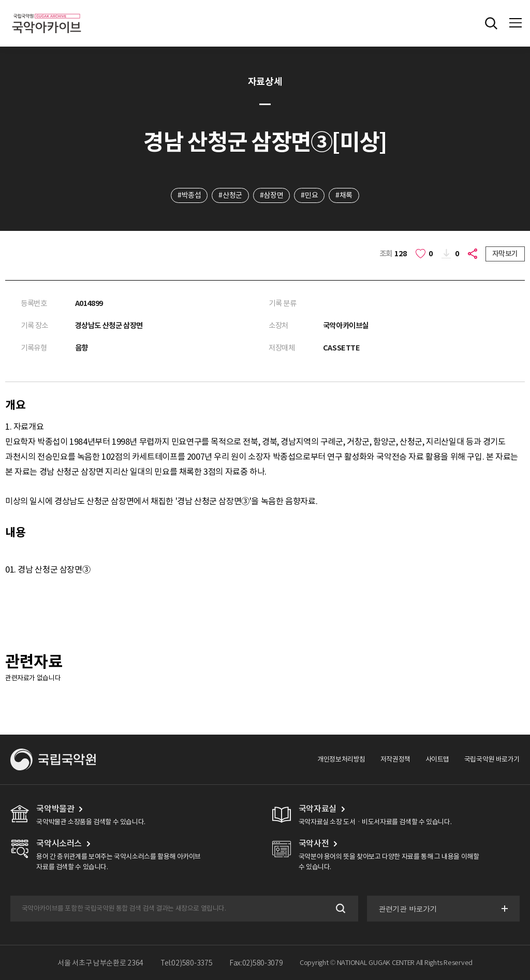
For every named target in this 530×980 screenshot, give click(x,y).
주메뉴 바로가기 (0, 0)
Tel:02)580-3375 (187, 963)
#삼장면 (271, 195)
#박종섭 (189, 195)
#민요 (309, 195)
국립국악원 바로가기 (492, 759)
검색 (340, 909)
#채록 (344, 195)
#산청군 (230, 195)
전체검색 (491, 23)
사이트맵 (437, 759)
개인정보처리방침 (341, 759)
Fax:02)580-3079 (256, 963)
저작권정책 (395, 759)
